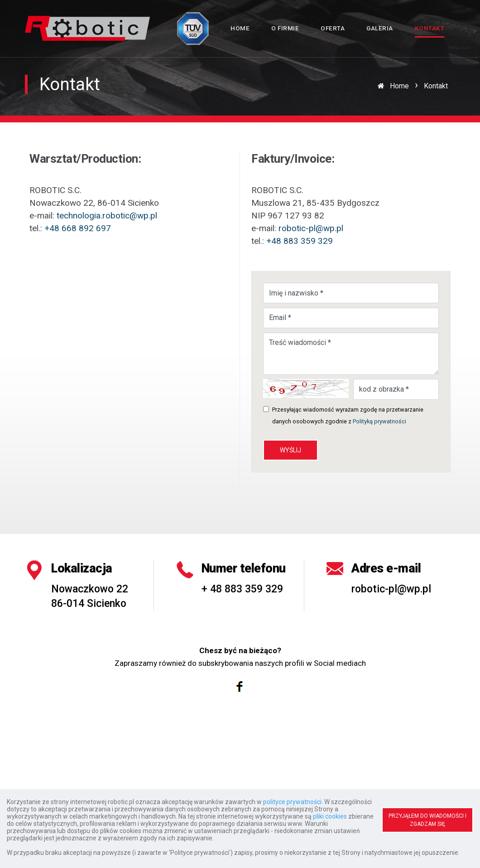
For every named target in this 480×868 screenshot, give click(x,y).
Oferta (333, 28)
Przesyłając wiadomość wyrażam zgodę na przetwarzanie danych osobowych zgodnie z (348, 415)
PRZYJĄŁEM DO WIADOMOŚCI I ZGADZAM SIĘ (427, 820)
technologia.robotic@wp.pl (107, 216)
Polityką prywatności (379, 421)
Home (240, 28)
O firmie (285, 28)
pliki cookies (330, 816)
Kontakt (430, 28)
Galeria (380, 28)
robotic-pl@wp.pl (311, 228)
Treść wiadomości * (351, 354)
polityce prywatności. (293, 802)
